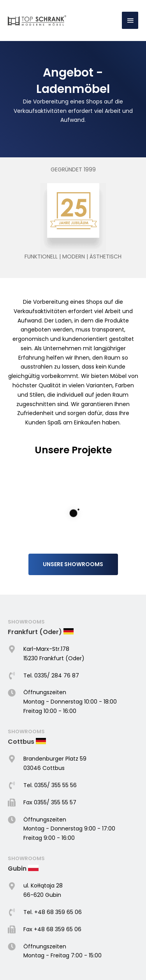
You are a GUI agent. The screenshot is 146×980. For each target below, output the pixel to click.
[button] (73, 544)
